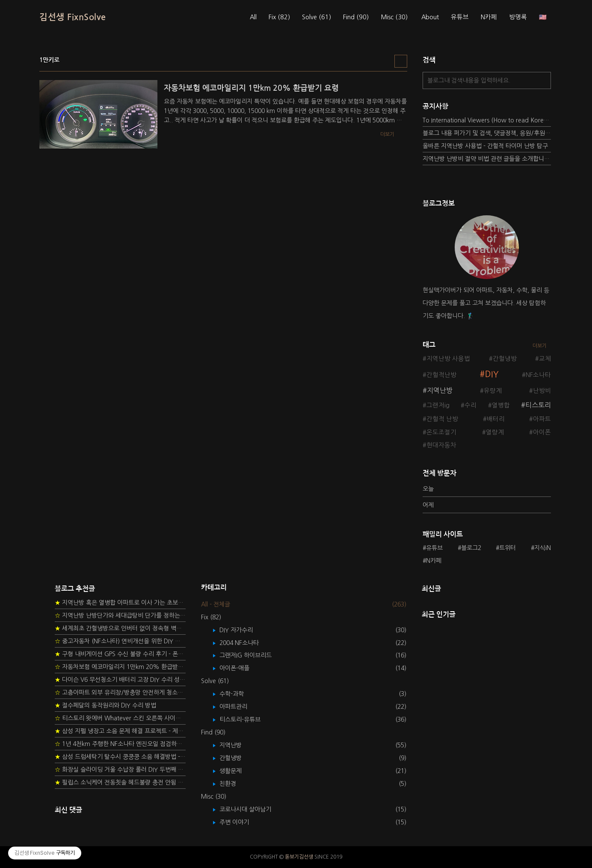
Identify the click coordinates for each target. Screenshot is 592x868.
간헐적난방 (441, 375)
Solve (317, 17)
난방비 (542, 391)
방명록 (518, 17)
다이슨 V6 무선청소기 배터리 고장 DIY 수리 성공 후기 (120, 680)
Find (356, 17)
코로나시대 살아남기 (252, 809)
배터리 (496, 419)
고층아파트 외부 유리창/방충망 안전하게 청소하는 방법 (120, 693)
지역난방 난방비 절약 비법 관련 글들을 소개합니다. (487, 159)
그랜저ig (438, 405)
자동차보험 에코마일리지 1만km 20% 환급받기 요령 (120, 667)
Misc (394, 17)
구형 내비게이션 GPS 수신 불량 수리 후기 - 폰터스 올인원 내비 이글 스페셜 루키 (120, 654)
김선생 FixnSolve (73, 17)
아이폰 (542, 432)
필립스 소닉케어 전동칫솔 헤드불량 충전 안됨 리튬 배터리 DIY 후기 (120, 782)
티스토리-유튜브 (246, 719)
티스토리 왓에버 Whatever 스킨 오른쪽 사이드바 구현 (120, 718)
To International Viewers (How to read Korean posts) (487, 120)
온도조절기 (441, 432)
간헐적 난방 (442, 419)
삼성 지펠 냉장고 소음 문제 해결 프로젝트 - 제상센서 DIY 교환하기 (120, 731)
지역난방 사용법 (448, 359)
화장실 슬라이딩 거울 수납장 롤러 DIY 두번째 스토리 (120, 770)
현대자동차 (441, 445)
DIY (492, 374)
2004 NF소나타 (245, 643)
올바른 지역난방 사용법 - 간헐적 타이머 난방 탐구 (485, 146)
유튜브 (460, 17)
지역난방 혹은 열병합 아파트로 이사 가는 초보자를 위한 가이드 (120, 603)
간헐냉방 (505, 359)
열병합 (501, 405)
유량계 (493, 391)
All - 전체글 (216, 604)
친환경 (234, 784)
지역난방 (440, 390)
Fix (279, 17)
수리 (471, 405)
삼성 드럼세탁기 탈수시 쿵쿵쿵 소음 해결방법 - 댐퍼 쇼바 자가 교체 (120, 757)
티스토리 (538, 405)
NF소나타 (538, 375)
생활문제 (237, 771)
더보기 (540, 346)
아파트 (542, 419)
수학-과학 (238, 694)
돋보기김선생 (299, 857)
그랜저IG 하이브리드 (252, 655)
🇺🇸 (543, 17)
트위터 (508, 548)
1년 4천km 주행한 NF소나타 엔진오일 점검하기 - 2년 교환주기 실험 (120, 744)
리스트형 (401, 61)
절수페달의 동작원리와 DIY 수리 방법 (105, 705)
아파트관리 (240, 707)
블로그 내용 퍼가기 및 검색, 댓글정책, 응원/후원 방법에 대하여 (487, 133)
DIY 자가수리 (242, 630)
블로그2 (471, 548)
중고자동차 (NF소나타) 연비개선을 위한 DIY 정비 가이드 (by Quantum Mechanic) (120, 641)
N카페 (489, 17)
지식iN (543, 548)
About (430, 17)
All (253, 17)
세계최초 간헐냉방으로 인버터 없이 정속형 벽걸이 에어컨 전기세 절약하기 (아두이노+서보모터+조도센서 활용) (120, 628)
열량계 (495, 432)
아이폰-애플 (241, 668)
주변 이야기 (240, 822)
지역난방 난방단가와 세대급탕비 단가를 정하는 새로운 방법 (120, 615)
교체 (545, 359)
